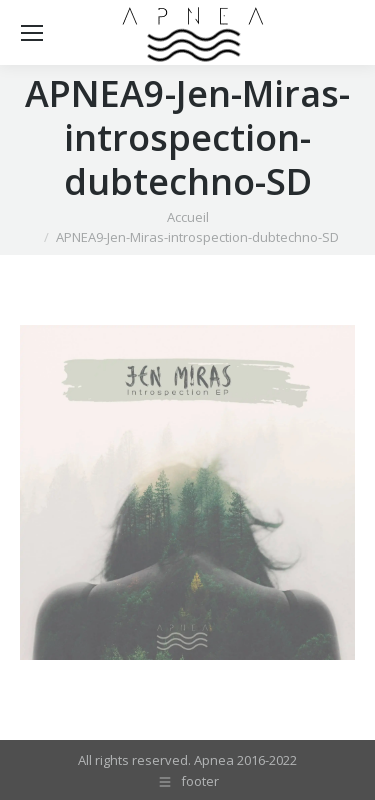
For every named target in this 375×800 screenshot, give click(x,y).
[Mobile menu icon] (32, 33)
